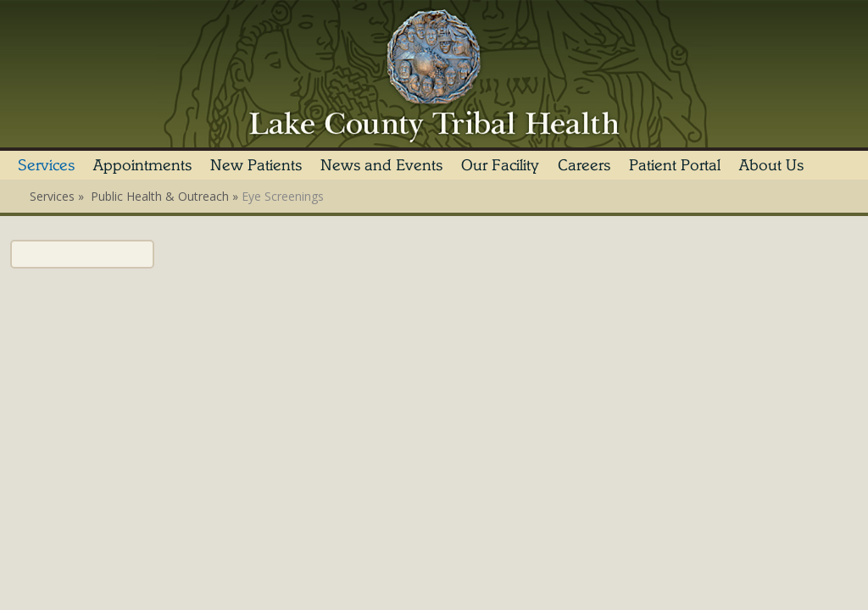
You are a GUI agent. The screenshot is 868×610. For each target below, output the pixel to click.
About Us (771, 165)
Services (46, 165)
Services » (58, 196)
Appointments (142, 165)
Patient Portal (675, 165)
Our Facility (500, 165)
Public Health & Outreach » (166, 196)
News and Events (381, 165)
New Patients (256, 165)
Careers (584, 165)
